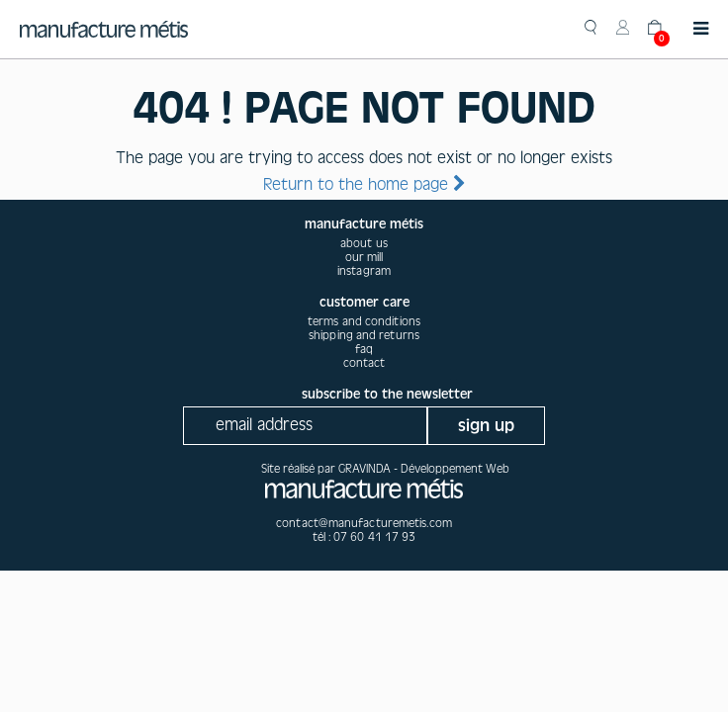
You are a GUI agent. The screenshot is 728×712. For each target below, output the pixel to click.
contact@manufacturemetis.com (364, 523)
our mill (364, 257)
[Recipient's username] (305, 426)
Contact (364, 363)
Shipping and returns (364, 335)
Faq (364, 349)
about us (364, 243)
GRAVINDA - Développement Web (424, 469)
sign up (486, 426)
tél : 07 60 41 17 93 (364, 537)
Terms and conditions (364, 321)
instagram (364, 271)
